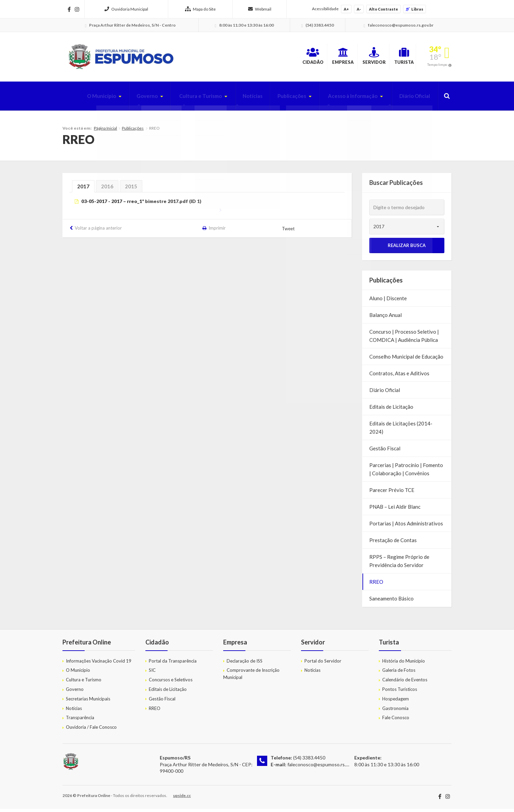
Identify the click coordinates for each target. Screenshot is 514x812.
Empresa (300, 58)
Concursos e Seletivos (171, 683)
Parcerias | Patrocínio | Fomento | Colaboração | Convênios (406, 473)
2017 (83, 190)
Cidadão (253, 58)
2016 (107, 190)
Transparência (80, 721)
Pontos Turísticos (400, 692)
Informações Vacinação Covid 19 (99, 664)
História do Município (404, 664)
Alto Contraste (383, 9)
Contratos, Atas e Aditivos (399, 377)
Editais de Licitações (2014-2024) (401, 431)
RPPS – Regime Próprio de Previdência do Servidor (399, 564)
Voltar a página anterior (98, 231)
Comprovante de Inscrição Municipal (251, 677)
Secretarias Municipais (88, 702)
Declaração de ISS (245, 664)
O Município (80, 99)
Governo (128, 99)
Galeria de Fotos (399, 673)
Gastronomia (395, 711)
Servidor (347, 58)
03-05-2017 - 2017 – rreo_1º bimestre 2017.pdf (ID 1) (141, 205)
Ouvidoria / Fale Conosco (91, 730)
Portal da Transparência (173, 664)
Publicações (282, 99)
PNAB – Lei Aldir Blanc (395, 510)
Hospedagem (396, 702)
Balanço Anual (385, 318)
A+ (346, 9)
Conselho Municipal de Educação (406, 360)
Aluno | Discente (388, 302)
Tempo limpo (437, 66)
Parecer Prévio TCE (392, 493)
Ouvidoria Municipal (126, 9)
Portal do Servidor (323, 664)
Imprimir (217, 231)
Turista (394, 58)
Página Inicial (105, 131)
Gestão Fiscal (385, 452)
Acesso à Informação (347, 99)
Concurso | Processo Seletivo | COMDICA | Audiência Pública (404, 339)
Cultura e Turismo (185, 99)
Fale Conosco (396, 721)
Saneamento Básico (391, 602)
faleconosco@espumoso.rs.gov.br (323, 767)
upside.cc (182, 799)
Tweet (289, 232)
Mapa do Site (200, 9)
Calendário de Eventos (405, 683)
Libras (415, 9)
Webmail (260, 9)
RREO (376, 585)
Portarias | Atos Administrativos (406, 527)
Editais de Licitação (391, 410)
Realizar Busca (407, 249)
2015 (131, 190)
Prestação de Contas (393, 543)
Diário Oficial (413, 99)
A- (359, 9)
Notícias (240, 99)
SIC (152, 673)
